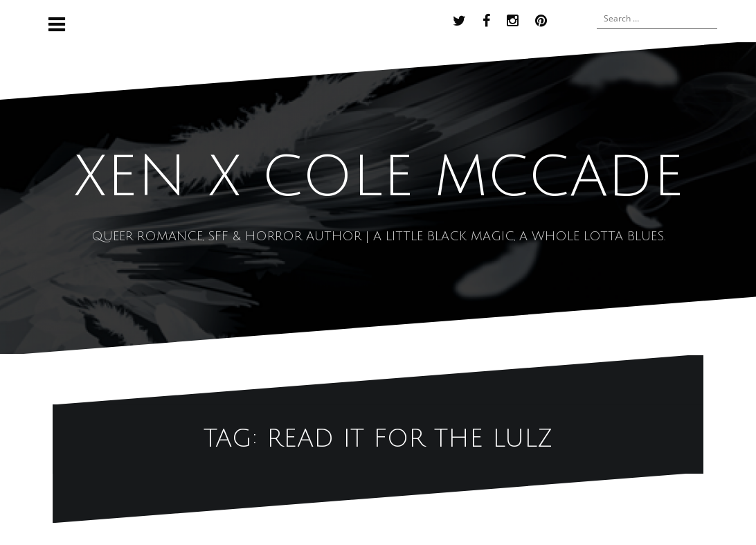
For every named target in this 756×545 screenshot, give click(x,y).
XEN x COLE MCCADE (378, 177)
